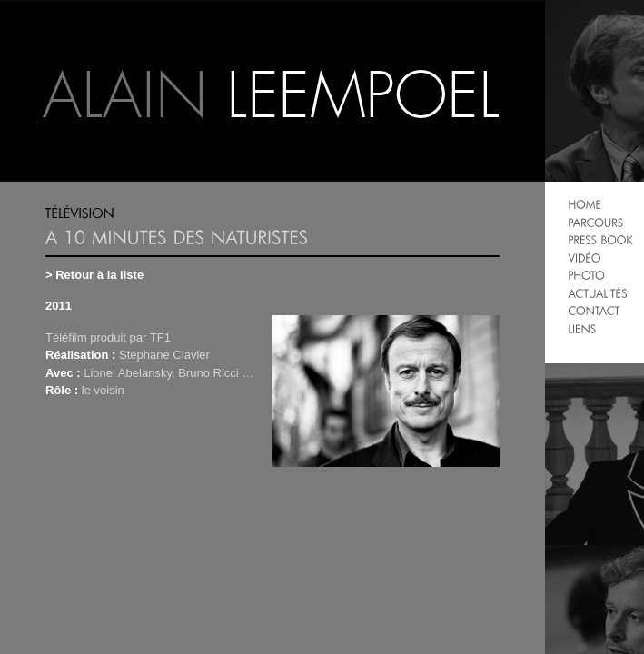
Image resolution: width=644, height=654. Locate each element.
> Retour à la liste (94, 275)
